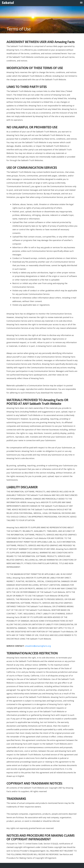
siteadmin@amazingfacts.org (38, 646)
